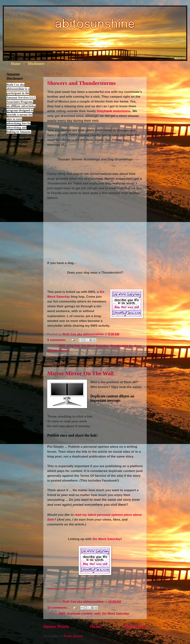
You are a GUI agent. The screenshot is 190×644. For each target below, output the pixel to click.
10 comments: (58, 608)
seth (97, 614)
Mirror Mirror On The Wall (80, 373)
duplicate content (80, 614)
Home (16, 64)
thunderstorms (58, 351)
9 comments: (57, 340)
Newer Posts (56, 627)
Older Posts (135, 627)
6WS (62, 346)
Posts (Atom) (73, 636)
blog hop (74, 346)
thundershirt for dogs (126, 346)
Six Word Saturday (95, 346)
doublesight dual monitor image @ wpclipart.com (69, 589)
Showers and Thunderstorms (81, 83)
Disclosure (36, 64)
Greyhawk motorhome (114, 111)
